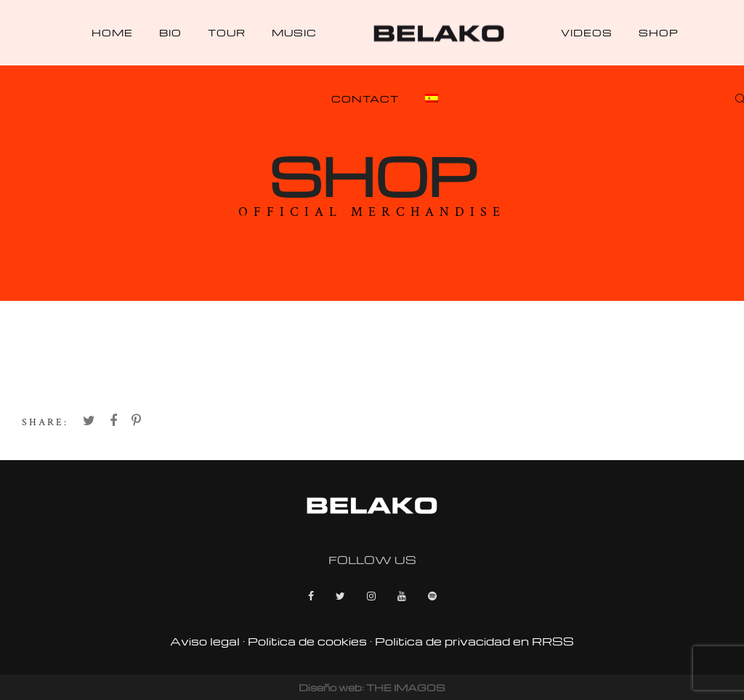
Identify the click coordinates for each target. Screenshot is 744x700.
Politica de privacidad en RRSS (474, 641)
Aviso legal (205, 641)
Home (112, 32)
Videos (587, 32)
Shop (659, 32)
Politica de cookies (307, 641)
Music (294, 32)
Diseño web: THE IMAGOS (372, 687)
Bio (170, 32)
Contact (365, 98)
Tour (227, 32)
